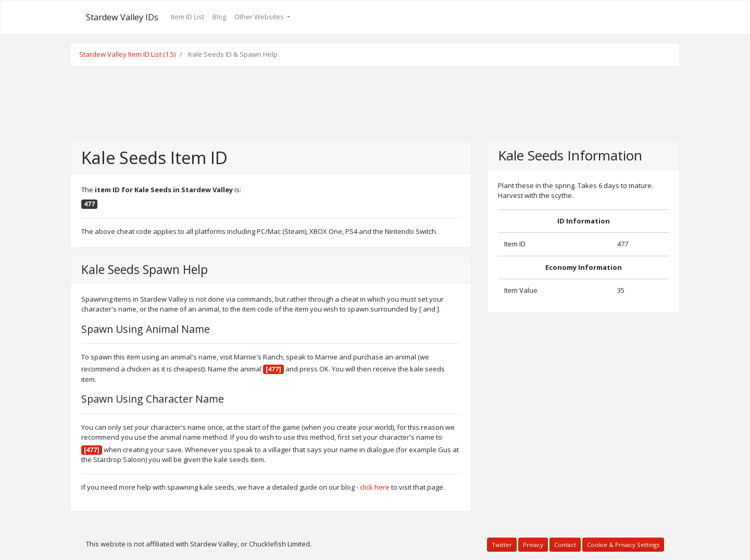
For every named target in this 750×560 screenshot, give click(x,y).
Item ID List (187, 17)
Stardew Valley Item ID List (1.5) (127, 54)
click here (375, 487)
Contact (565, 545)
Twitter (502, 545)
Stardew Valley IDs (122, 17)
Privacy (533, 545)
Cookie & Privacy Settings (623, 545)
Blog (219, 17)
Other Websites (260, 17)
